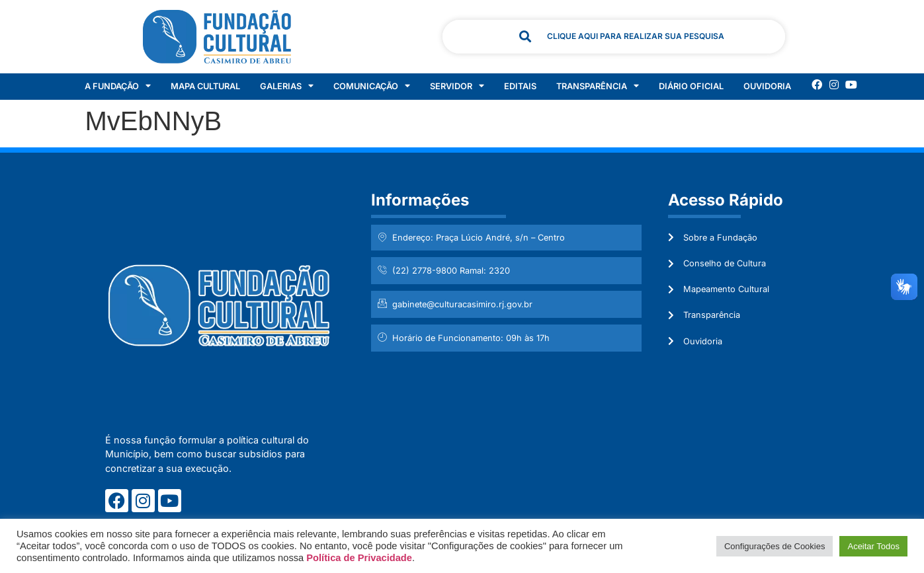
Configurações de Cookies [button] (775, 546)
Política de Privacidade (359, 558)
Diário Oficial (691, 86)
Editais (520, 86)
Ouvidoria (767, 86)
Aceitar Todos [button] (873, 546)
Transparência (598, 87)
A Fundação (118, 87)
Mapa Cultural (205, 86)
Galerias (287, 87)
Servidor (457, 87)
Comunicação (372, 87)
